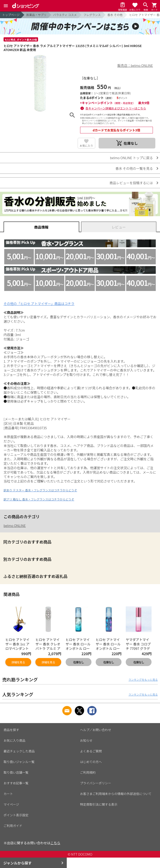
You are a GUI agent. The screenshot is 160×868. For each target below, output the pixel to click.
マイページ (11, 804)
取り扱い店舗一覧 (16, 772)
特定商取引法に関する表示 (99, 804)
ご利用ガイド (13, 826)
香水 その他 (115, 15)
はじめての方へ (91, 762)
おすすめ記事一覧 (16, 783)
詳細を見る (18, 662)
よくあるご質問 (91, 751)
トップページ (11, 15)
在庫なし (79, 662)
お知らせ (86, 740)
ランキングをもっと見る (143, 679)
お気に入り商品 (14, 740)
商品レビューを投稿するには (131, 183)
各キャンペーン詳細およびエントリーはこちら (116, 108)
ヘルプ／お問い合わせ (96, 730)
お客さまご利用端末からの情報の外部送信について (116, 794)
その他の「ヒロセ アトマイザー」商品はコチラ (39, 304)
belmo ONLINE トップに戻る (131, 158)
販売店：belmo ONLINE (135, 65)
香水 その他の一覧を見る (134, 168)
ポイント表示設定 (16, 815)
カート (8, 794)
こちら (55, 843)
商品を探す (11, 730)
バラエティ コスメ (65, 15)
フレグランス (92, 15)
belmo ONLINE (15, 525)
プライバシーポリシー (96, 783)
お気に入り (86, 145)
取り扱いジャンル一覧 (19, 762)
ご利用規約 (88, 772)
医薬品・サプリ (36, 15)
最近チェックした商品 (19, 751)
